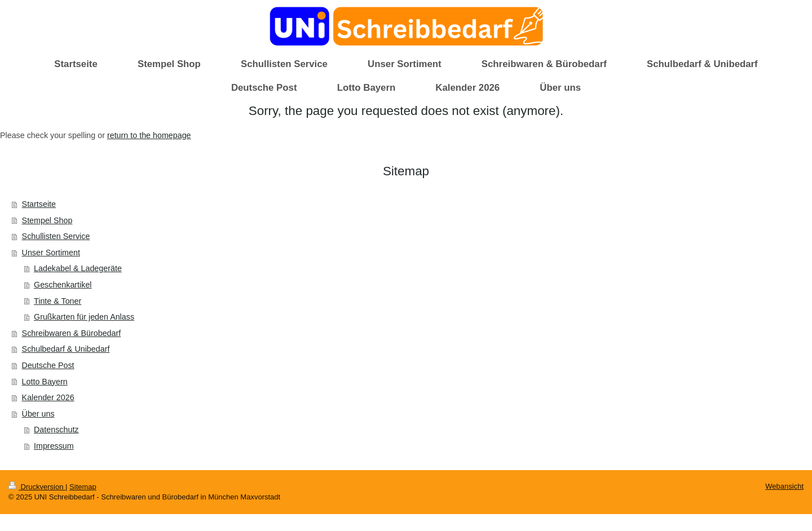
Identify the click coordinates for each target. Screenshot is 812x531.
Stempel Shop (47, 220)
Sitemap (83, 487)
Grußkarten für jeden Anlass (84, 317)
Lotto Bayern (45, 382)
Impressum (54, 446)
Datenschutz (56, 430)
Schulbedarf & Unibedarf (66, 349)
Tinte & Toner (58, 301)
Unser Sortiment (51, 253)
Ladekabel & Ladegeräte (78, 268)
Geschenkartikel (63, 285)
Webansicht (784, 486)
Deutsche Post (48, 365)
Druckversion (37, 487)
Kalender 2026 (48, 397)
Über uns (38, 414)
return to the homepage (149, 135)
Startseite (39, 204)
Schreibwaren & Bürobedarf (72, 333)
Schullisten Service (56, 236)
